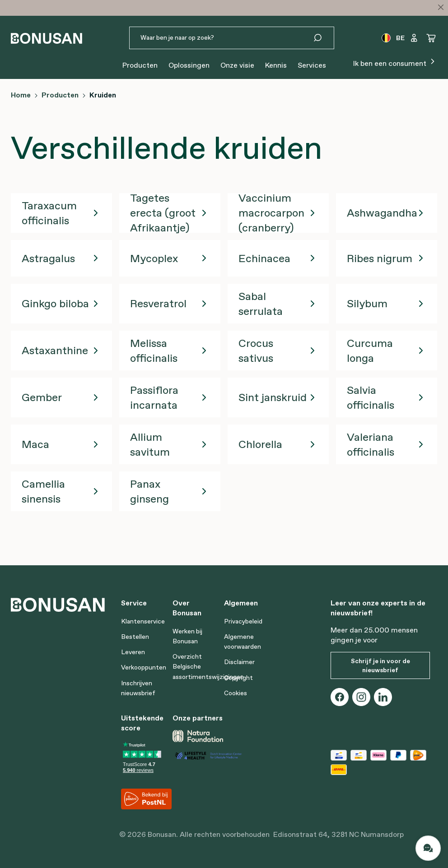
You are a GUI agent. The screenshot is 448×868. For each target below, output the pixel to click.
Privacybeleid (243, 621)
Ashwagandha (382, 213)
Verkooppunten (144, 667)
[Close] (441, 7)
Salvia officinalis (371, 397)
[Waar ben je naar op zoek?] (221, 38)
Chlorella (260, 444)
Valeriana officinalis (371, 444)
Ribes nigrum (380, 258)
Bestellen (135, 637)
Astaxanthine (55, 350)
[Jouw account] (414, 38)
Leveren (133, 652)
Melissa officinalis (154, 351)
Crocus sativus (256, 351)
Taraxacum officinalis (49, 213)
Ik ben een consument (395, 62)
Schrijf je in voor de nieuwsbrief (380, 665)
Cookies (236, 693)
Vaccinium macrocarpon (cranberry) (271, 213)
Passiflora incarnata (154, 397)
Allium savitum (150, 444)
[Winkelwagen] (431, 38)
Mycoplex (154, 258)
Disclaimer (239, 662)
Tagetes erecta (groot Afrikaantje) (163, 213)
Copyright (238, 678)
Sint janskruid (273, 397)
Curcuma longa (370, 351)
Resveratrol (158, 303)
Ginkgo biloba (55, 303)
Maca (35, 444)
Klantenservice (143, 621)
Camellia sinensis (43, 491)
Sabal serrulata (261, 304)
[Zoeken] (323, 38)
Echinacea (264, 258)
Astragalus (48, 258)
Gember (42, 397)
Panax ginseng (149, 491)
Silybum (367, 303)
